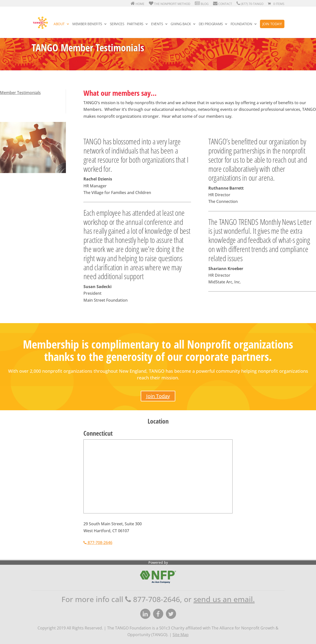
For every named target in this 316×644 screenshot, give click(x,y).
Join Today (158, 396)
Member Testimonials (20, 93)
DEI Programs (211, 24)
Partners (135, 24)
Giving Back (181, 24)
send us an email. (224, 599)
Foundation (241, 24)
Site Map (181, 635)
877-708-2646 (98, 543)
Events (157, 24)
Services (117, 24)
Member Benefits (87, 24)
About (59, 24)
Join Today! (272, 24)
